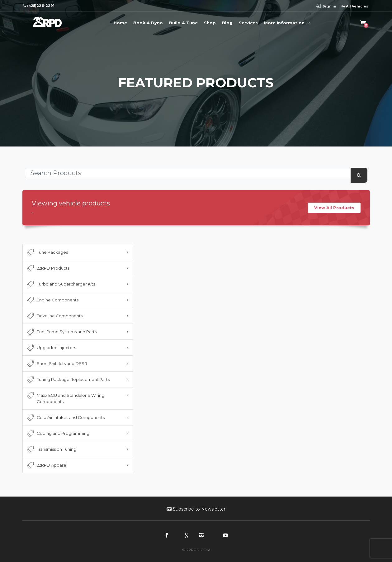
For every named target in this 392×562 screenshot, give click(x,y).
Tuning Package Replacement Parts (68, 380)
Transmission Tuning (51, 449)
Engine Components (52, 300)
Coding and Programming (58, 434)
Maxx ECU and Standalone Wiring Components (65, 398)
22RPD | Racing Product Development (47, 22)
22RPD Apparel (47, 465)
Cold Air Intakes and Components (65, 418)
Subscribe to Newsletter (196, 509)
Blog (227, 23)
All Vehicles (355, 6)
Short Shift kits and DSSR (57, 364)
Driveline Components (54, 316)
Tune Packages (47, 252)
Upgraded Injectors (51, 348)
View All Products (334, 208)
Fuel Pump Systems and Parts (61, 332)
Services (248, 23)
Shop (210, 23)
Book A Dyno (148, 23)
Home (120, 23)
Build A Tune (183, 23)
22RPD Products (48, 268)
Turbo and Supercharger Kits (61, 284)
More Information (288, 23)
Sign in (329, 6)
